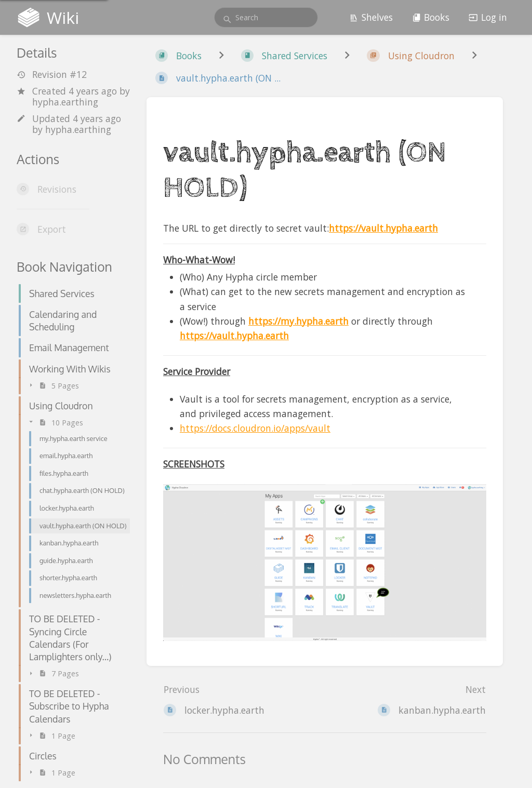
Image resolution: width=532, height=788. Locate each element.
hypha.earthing (65, 102)
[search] (266, 17)
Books (431, 17)
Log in (488, 17)
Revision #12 (52, 75)
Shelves (371, 17)
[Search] (227, 19)
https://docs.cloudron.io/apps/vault (255, 428)
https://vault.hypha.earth (383, 228)
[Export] (73, 229)
